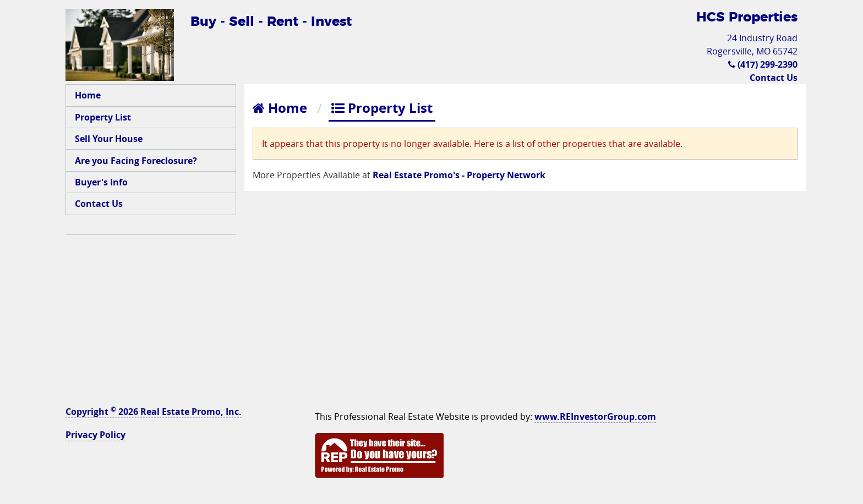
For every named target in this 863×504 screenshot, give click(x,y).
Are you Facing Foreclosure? (136, 161)
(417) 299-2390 (763, 64)
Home (88, 95)
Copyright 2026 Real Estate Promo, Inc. (154, 412)
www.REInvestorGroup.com (595, 417)
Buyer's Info (101, 182)
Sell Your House (109, 139)
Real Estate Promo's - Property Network (459, 175)
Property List (103, 117)
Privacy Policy (95, 435)
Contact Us (774, 78)
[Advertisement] (151, 315)
